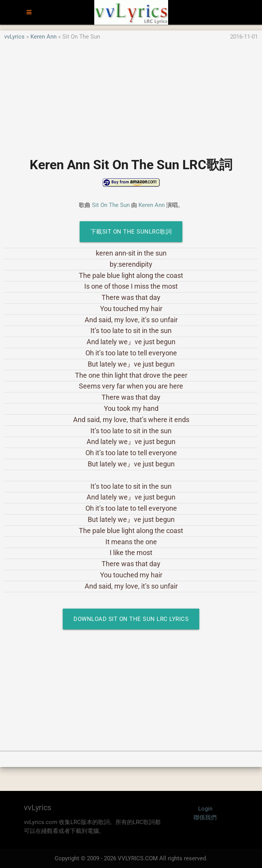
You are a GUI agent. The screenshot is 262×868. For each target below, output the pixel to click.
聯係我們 (205, 818)
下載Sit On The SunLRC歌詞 (131, 232)
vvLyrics (14, 37)
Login (205, 809)
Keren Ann (43, 37)
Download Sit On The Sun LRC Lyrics (131, 619)
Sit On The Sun (111, 205)
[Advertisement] (131, 95)
